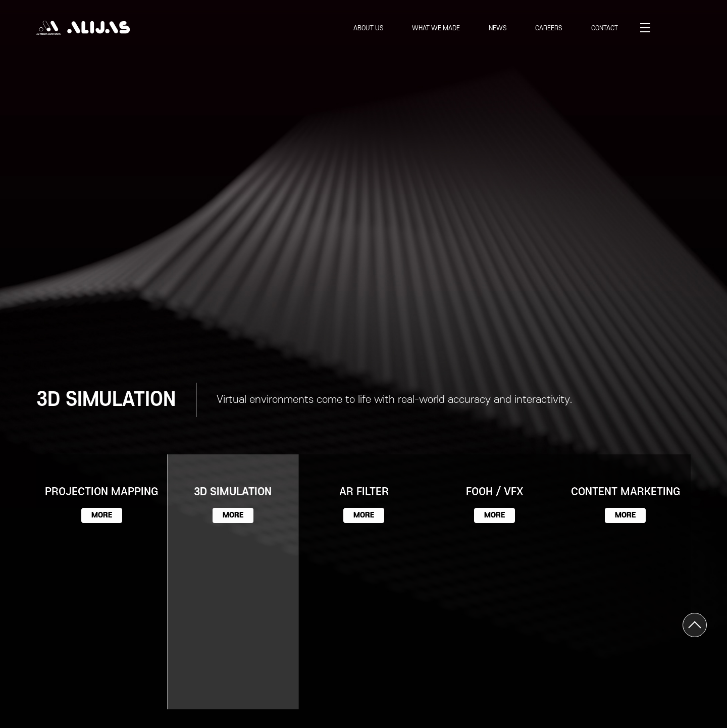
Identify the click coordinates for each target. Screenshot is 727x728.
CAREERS (549, 28)
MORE (102, 515)
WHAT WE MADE (436, 28)
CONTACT (605, 28)
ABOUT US (369, 28)
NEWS (498, 28)
